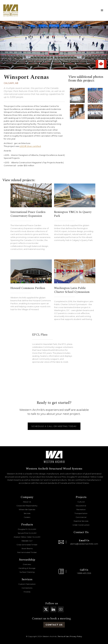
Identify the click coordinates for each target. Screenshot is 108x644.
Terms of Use (63, 636)
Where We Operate (27, 509)
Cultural (81, 502)
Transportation (81, 513)
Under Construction (81, 525)
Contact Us (81, 532)
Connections (27, 588)
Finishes (27, 592)
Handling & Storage (27, 568)
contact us (54, 625)
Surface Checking (27, 572)
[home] (11, 10)
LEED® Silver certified (30, 146)
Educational (81, 506)
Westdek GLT (27, 541)
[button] (102, 10)
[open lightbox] (77, 95)
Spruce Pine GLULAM (27, 533)
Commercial (81, 517)
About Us (27, 502)
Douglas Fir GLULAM (27, 529)
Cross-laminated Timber (27, 545)
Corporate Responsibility (27, 506)
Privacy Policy (76, 636)
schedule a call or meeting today (54, 426)
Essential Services (81, 521)
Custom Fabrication (27, 584)
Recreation (81, 509)
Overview (27, 564)
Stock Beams (27, 548)
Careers (27, 517)
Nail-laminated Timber (27, 552)
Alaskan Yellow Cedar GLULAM (27, 537)
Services (27, 513)
